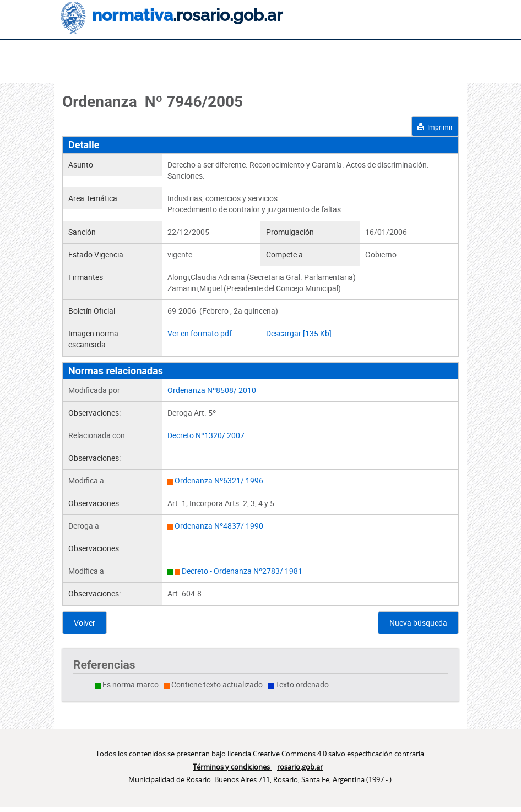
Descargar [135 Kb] (299, 333)
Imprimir (435, 127)
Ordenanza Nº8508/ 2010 (212, 390)
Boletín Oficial (92, 311)
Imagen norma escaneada (93, 339)
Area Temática (93, 198)
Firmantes (86, 277)
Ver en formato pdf (200, 333)
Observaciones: (94, 413)
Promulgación (290, 232)
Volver (85, 623)
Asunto (81, 165)
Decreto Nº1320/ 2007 (206, 435)
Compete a (284, 254)
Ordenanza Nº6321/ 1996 (219, 480)
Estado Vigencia (96, 254)
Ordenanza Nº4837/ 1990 (219, 526)
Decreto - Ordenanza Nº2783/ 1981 (242, 571)
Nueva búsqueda (418, 623)
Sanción (82, 232)
